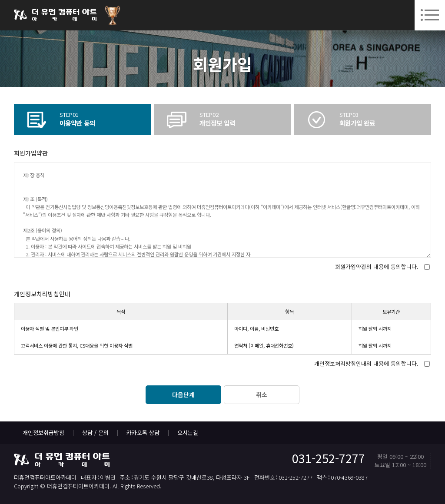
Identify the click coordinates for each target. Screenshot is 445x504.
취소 (262, 395)
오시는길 (188, 433)
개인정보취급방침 (43, 433)
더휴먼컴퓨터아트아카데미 (55, 15)
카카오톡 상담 (143, 433)
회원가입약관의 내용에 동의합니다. (377, 267)
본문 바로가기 (0, 0)
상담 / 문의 (95, 433)
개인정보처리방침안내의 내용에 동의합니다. (366, 363)
